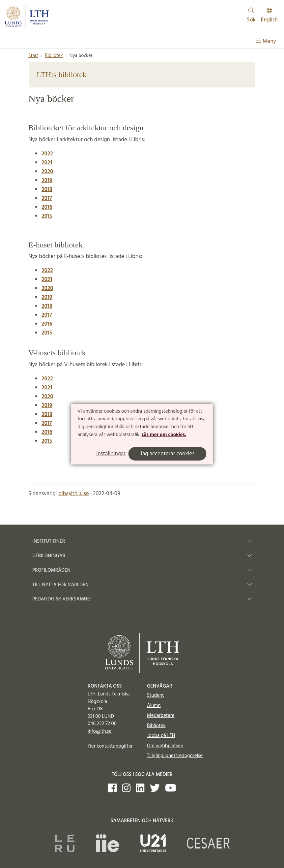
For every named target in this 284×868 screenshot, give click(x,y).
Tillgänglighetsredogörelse (175, 756)
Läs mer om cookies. (164, 435)
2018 (47, 306)
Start (33, 56)
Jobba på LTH (161, 736)
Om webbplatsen (165, 746)
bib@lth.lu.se (74, 494)
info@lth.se (99, 731)
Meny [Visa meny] (266, 41)
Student (155, 695)
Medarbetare (161, 716)
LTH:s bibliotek (62, 75)
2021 (47, 163)
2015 (47, 216)
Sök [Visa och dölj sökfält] (251, 16)
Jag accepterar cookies (168, 454)
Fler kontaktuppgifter (110, 746)
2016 (47, 207)
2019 (47, 297)
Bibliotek (54, 56)
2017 (47, 198)
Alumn (154, 706)
